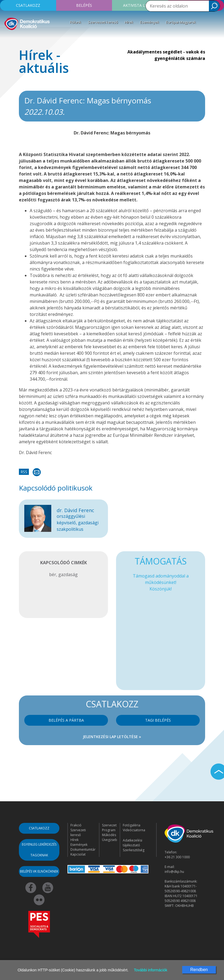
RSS (24, 472)
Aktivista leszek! (140, 5)
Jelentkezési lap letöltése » (112, 737)
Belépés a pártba (66, 720)
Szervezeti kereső (103, 22)
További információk (151, 970)
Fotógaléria (132, 825)
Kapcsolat (78, 854)
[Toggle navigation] (8, 39)
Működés (109, 835)
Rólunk (76, 22)
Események (150, 22)
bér (53, 575)
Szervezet (109, 825)
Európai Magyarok (181, 22)
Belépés (84, 5)
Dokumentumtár (83, 849)
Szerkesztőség (134, 850)
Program (109, 830)
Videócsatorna (134, 830)
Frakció (76, 825)
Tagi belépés (158, 720)
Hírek (129, 22)
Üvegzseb (110, 840)
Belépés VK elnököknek (39, 871)
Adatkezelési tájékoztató (133, 843)
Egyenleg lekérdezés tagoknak (39, 850)
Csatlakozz (28, 5)
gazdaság (68, 575)
